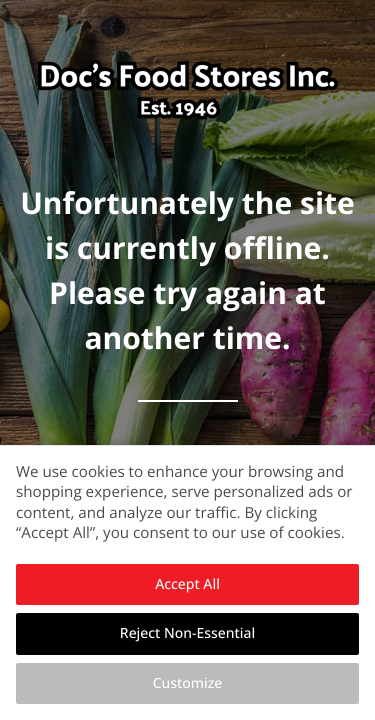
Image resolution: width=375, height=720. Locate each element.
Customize (188, 683)
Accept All (187, 584)
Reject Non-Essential (187, 633)
